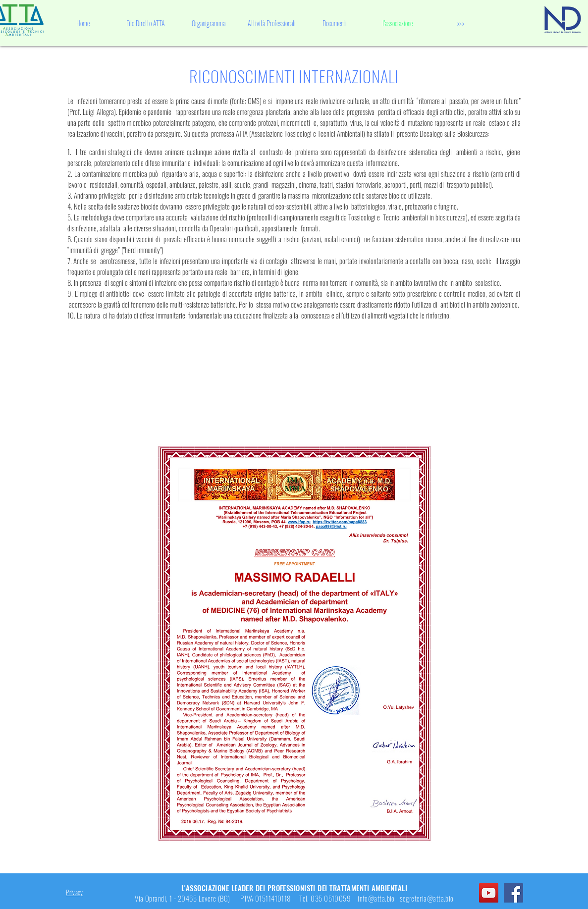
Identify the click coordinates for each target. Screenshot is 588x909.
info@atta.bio (376, 898)
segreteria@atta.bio (427, 898)
